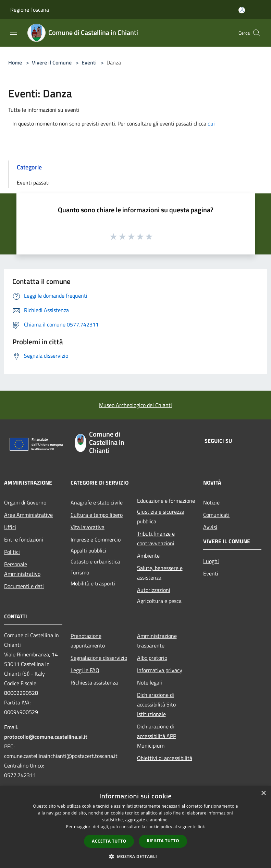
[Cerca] (257, 33)
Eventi (89, 62)
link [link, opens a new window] (201, 827)
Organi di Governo (25, 502)
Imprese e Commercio (96, 539)
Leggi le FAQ (85, 670)
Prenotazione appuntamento (88, 641)
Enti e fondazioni (24, 539)
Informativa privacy (160, 670)
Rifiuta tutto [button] (163, 841)
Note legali (150, 682)
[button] (136, 856)
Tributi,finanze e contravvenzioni (156, 538)
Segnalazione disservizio (99, 658)
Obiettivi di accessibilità (165, 758)
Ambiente (148, 556)
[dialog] (135, 827)
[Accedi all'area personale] (242, 10)
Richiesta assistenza (94, 682)
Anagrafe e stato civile (97, 502)
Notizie (211, 502)
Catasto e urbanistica (95, 561)
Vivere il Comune (52, 62)
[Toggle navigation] (14, 32)
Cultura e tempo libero (97, 515)
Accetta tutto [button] (109, 841)
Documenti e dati (24, 586)
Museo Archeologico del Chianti (135, 405)
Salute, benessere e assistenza (160, 573)
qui (211, 123)
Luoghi (211, 561)
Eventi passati (33, 182)
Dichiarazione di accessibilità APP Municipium (157, 736)
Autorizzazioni (154, 590)
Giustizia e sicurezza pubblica (161, 516)
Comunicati (216, 515)
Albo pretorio (152, 658)
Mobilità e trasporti (93, 583)
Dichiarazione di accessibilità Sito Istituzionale (156, 704)
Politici (12, 552)
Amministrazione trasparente (157, 641)
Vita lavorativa (88, 527)
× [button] (263, 793)
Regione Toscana (30, 10)
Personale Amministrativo (22, 569)
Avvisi (210, 527)
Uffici (10, 527)
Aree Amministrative (28, 515)
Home (15, 62)
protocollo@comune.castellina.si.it (46, 737)
